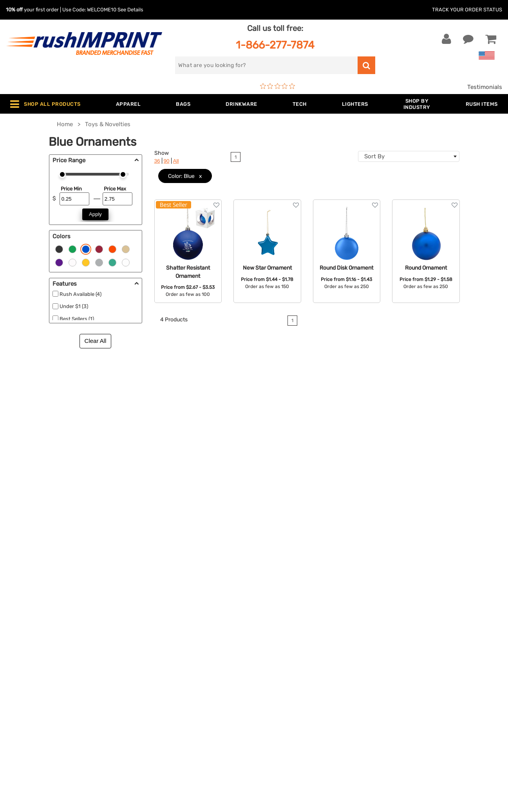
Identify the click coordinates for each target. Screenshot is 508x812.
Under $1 (148, 722)
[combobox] (409, 156)
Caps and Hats (156, 710)
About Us (273, 602)
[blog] (413, 673)
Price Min (71, 189)
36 (157, 161)
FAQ (266, 638)
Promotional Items (161, 686)
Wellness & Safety (160, 674)
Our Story (273, 614)
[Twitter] (402, 673)
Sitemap (271, 698)
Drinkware (150, 638)
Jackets (147, 614)
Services (272, 626)
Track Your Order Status (467, 10)
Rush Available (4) (80, 294)
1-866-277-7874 (275, 45)
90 (167, 161)
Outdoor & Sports (160, 662)
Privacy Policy (279, 674)
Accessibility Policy (287, 686)
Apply (95, 214)
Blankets (148, 698)
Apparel (146, 602)
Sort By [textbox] (374, 156)
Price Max (115, 189)
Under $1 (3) (74, 306)
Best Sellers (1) (77, 319)
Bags (143, 626)
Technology (152, 650)
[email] (434, 606)
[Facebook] (390, 673)
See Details (130, 10)
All (176, 161)
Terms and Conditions (290, 662)
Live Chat (31, 614)
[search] (266, 65)
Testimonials (485, 87)
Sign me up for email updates (432, 622)
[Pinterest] (425, 673)
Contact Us (31, 602)
